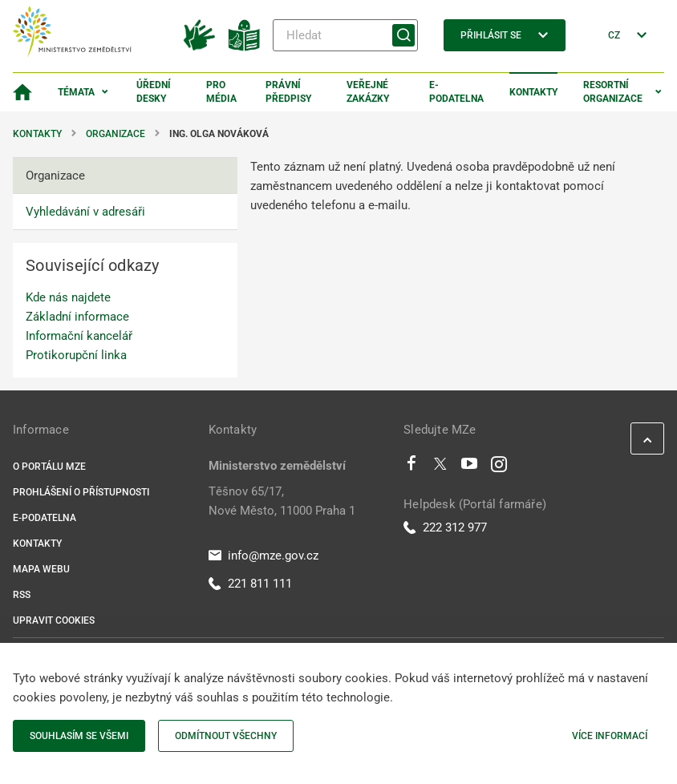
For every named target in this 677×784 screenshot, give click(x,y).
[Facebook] (411, 467)
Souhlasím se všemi (79, 736)
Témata (76, 92)
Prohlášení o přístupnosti (81, 492)
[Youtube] (470, 467)
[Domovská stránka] (22, 92)
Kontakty (533, 92)
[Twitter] (440, 467)
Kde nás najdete (68, 297)
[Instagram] (499, 467)
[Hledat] (345, 35)
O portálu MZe (49, 467)
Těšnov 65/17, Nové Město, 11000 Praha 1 (282, 501)
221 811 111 (250, 584)
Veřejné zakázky (368, 92)
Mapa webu (41, 569)
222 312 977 (445, 527)
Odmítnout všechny (226, 736)
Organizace (116, 134)
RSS (22, 595)
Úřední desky (154, 92)
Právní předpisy (288, 92)
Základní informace (77, 317)
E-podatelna (456, 92)
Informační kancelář (79, 336)
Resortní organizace (613, 92)
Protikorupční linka (76, 355)
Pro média (221, 92)
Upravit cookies (54, 620)
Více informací (610, 736)
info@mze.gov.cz (264, 556)
